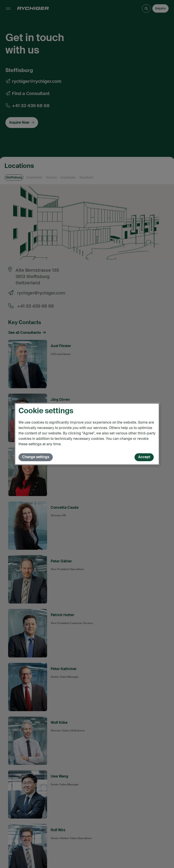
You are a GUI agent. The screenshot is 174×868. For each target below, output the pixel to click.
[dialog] (87, 434)
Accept (144, 457)
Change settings (36, 457)
